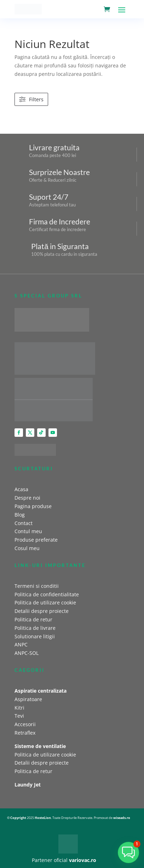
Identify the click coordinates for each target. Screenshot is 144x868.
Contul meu (28, 531)
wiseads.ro (122, 818)
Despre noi (27, 498)
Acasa (21, 489)
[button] (128, 852)
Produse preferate (36, 540)
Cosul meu (27, 548)
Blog (20, 515)
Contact (24, 523)
